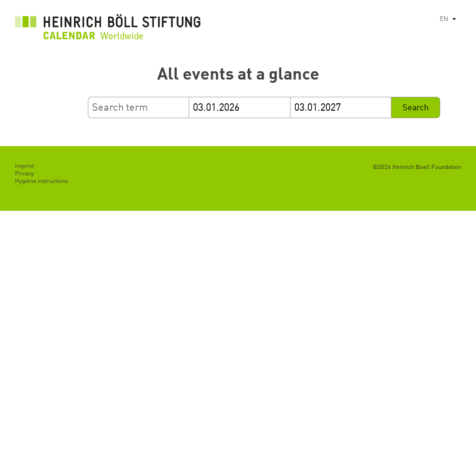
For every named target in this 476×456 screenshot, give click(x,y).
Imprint (24, 166)
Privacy (24, 174)
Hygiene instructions (41, 181)
